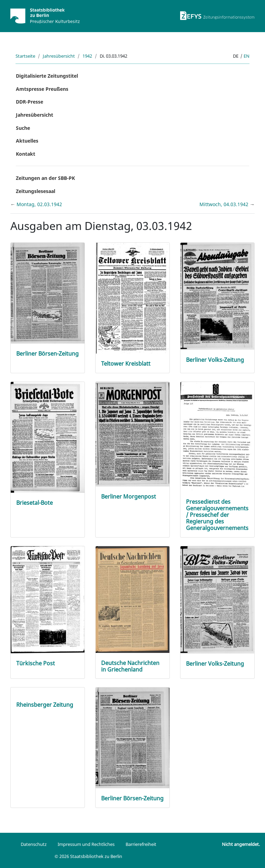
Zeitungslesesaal (36, 191)
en (247, 56)
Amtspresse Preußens (42, 89)
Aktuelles (27, 141)
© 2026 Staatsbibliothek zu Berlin (88, 856)
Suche (23, 128)
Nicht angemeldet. (241, 844)
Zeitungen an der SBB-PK (45, 178)
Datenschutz (34, 844)
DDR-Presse (30, 102)
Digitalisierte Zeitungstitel (47, 76)
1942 (87, 56)
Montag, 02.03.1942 (39, 204)
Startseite (25, 56)
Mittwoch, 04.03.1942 (225, 204)
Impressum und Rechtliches (86, 844)
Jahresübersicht (59, 56)
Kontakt (26, 154)
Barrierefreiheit (141, 844)
